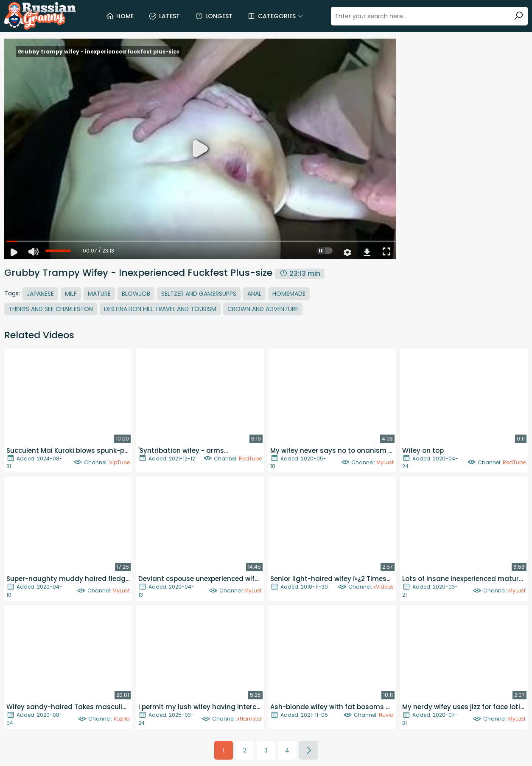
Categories (275, 16)
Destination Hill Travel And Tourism (160, 309)
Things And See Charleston (51, 309)
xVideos (384, 587)
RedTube (250, 459)
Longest (214, 16)
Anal (254, 294)
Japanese (40, 294)
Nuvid (386, 715)
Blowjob (136, 294)
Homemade (289, 294)
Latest (164, 16)
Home (120, 16)
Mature (99, 294)
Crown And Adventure (263, 309)
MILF (71, 294)
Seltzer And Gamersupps (199, 294)
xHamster (249, 719)
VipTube (119, 462)
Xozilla (122, 719)
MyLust (385, 462)
